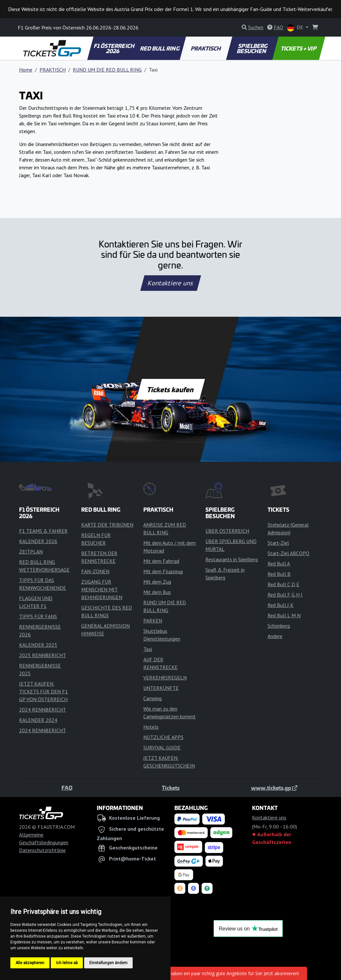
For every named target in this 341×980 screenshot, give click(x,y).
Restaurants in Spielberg (232, 559)
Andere (275, 636)
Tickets (171, 788)
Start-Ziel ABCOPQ (288, 553)
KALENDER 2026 (38, 541)
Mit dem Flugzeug (163, 571)
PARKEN (153, 621)
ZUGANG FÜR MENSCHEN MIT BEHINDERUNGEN (102, 589)
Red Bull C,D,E (283, 584)
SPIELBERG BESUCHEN (252, 48)
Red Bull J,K (280, 605)
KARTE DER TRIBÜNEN (107, 525)
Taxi (148, 649)
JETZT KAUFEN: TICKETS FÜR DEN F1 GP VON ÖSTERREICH (44, 691)
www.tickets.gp (274, 788)
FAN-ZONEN (95, 571)
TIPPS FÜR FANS (38, 616)
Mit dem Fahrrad (161, 561)
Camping (153, 698)
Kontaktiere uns (170, 283)
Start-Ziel (278, 543)
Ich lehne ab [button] (67, 963)
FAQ (67, 788)
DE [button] (296, 28)
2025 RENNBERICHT (43, 655)
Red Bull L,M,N (284, 615)
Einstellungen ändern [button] (108, 963)
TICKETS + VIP (299, 48)
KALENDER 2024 (38, 720)
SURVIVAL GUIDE (162, 747)
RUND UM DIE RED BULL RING (107, 70)
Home (26, 70)
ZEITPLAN (31, 552)
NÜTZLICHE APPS (163, 737)
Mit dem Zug (157, 582)
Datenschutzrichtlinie (42, 850)
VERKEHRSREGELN (165, 678)
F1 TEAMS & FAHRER (43, 531)
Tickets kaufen (170, 389)
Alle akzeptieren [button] (30, 963)
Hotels (151, 727)
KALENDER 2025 (38, 645)
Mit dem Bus (157, 592)
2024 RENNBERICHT (43, 710)
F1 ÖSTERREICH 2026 (114, 48)
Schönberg (279, 626)
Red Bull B (279, 574)
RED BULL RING (160, 48)
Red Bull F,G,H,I (285, 595)
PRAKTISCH (206, 48)
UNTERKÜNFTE (161, 688)
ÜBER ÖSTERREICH (227, 531)
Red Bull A (279, 564)
